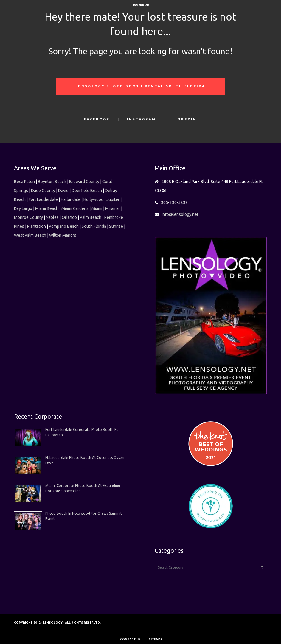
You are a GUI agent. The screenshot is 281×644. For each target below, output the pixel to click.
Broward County (84, 182)
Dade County (43, 191)
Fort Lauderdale (43, 199)
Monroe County (28, 217)
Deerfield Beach (87, 191)
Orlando (69, 217)
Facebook (97, 119)
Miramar (113, 208)
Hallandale (71, 199)
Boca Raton (24, 182)
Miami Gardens (75, 208)
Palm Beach (91, 217)
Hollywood (93, 199)
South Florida (94, 226)
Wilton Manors (63, 235)
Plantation (37, 226)
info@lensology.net (180, 214)
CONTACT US (130, 639)
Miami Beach (47, 208)
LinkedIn (185, 119)
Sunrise (116, 226)
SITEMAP (156, 639)
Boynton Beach (52, 182)
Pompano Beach (64, 226)
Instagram (142, 119)
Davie (63, 191)
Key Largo (23, 208)
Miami (97, 208)
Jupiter (113, 199)
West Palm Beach (30, 235)
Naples (52, 217)
